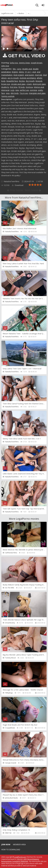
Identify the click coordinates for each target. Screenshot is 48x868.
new (17, 90)
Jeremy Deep (24, 63)
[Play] (4, 49)
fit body (22, 87)
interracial (5, 90)
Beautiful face (12, 81)
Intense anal (39, 87)
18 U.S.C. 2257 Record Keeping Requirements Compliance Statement (20, 860)
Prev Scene (15, 190)
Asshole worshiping (28, 78)
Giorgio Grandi (11, 763)
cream (29, 84)
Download (18, 185)
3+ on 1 (28, 72)
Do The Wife (10, 588)
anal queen (30, 75)
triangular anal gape (37, 93)
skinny (21, 72)
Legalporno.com (7, 5)
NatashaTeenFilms (12, 181)
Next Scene (33, 190)
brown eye (6, 84)
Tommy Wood (10, 658)
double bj (5, 87)
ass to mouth (13, 78)
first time (14, 87)
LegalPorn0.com (20, 857)
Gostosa (29, 87)
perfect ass (24, 90)
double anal (27, 69)
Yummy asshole (8, 96)
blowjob (39, 81)
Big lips (22, 81)
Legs (12, 90)
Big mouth (30, 81)
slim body (15, 93)
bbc (14, 69)
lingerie (15, 72)
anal (34, 72)
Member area (19, 844)
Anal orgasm (19, 75)
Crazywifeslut (10, 728)
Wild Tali (8, 833)
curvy (19, 69)
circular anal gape (18, 84)
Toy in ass (24, 93)
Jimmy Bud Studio (12, 798)
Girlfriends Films (11, 553)
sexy (8, 93)
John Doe (5, 66)
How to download (11, 850)
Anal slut (39, 75)
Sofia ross (14, 63)
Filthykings (9, 693)
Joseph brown (37, 63)
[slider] (17, 49)
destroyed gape (39, 84)
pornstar (34, 90)
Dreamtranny (10, 623)
